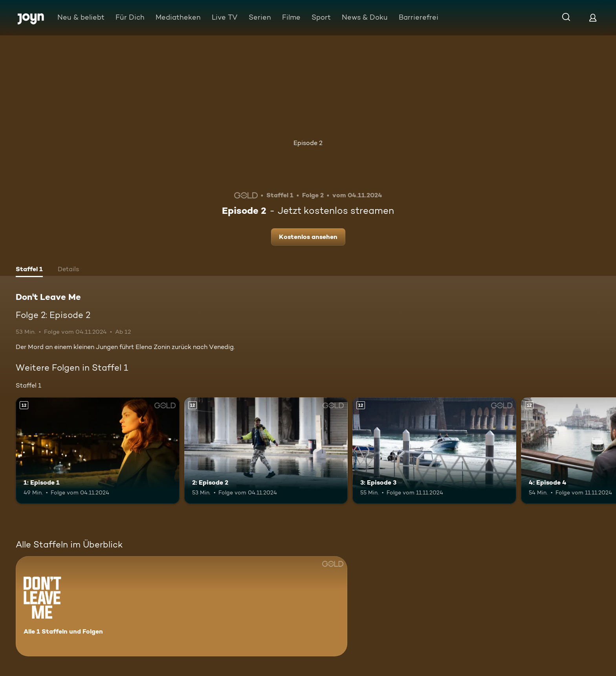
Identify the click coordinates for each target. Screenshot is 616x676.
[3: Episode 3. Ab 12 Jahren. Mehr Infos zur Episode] (434, 451)
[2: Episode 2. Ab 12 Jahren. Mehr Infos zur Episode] (266, 451)
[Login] (593, 17)
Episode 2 (308, 143)
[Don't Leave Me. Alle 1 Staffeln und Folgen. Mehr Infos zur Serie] (181, 606)
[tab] (29, 270)
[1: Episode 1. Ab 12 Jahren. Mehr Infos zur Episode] (98, 451)
